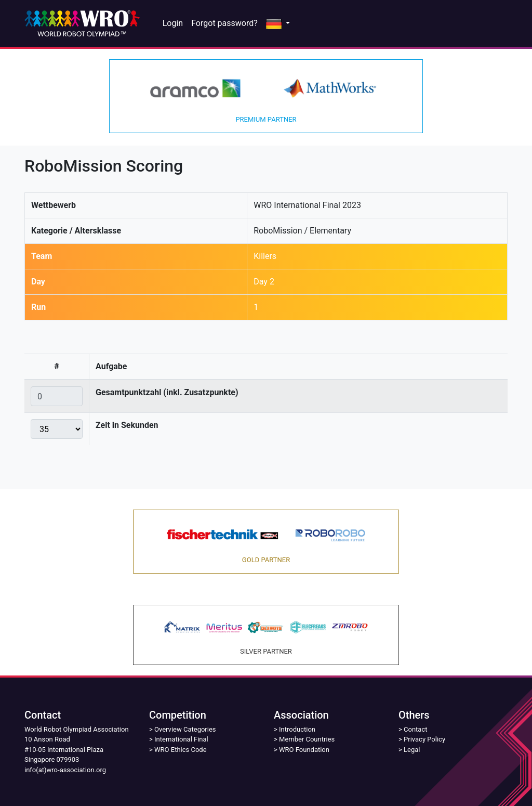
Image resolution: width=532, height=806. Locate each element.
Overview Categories (185, 729)
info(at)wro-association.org (65, 770)
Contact (415, 729)
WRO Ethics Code (181, 750)
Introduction (297, 729)
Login (173, 23)
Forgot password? (224, 23)
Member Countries (307, 739)
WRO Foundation (304, 750)
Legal (412, 750)
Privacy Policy (424, 739)
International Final (181, 739)
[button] (278, 23)
